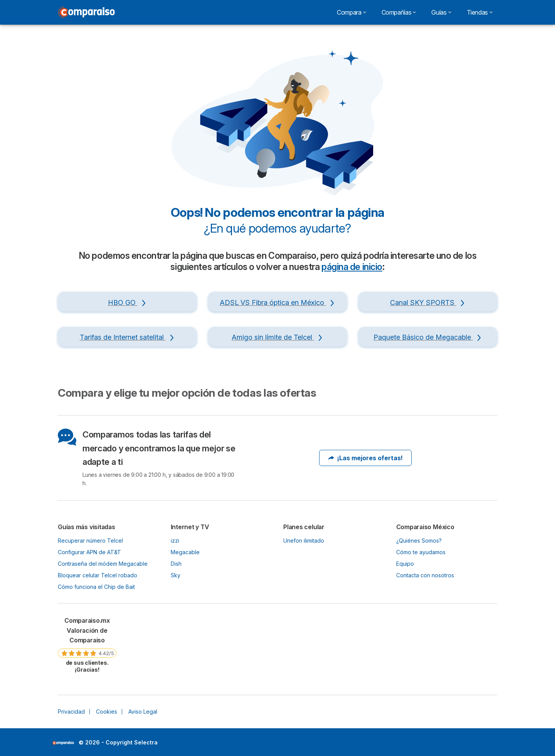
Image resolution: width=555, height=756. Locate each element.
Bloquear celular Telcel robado (98, 575)
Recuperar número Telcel (90, 541)
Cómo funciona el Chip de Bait (96, 587)
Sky (176, 575)
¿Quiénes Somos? (419, 541)
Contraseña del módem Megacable (103, 564)
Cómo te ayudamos (421, 552)
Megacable (185, 552)
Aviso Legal (143, 712)
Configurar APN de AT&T (89, 552)
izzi (175, 541)
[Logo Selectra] (86, 12)
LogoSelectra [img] (63, 743)
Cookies (107, 712)
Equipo (405, 564)
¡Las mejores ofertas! (365, 458)
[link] (87, 645)
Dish (176, 564)
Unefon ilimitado (304, 541)
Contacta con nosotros (425, 575)
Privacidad (71, 712)
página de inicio (352, 267)
